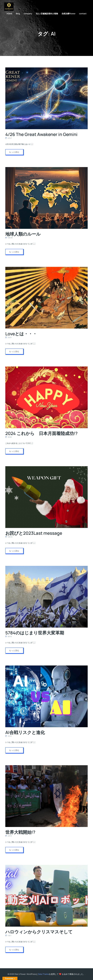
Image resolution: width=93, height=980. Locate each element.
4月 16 (8, 836)
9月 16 (8, 636)
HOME (9, 14)
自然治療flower (69, 14)
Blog (18, 14)
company (28, 14)
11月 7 (8, 936)
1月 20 (8, 437)
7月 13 (8, 736)
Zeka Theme (43, 974)
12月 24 (9, 537)
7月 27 (8, 337)
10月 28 (9, 238)
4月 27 (9, 138)
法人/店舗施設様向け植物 (47, 14)
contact (83, 14)
